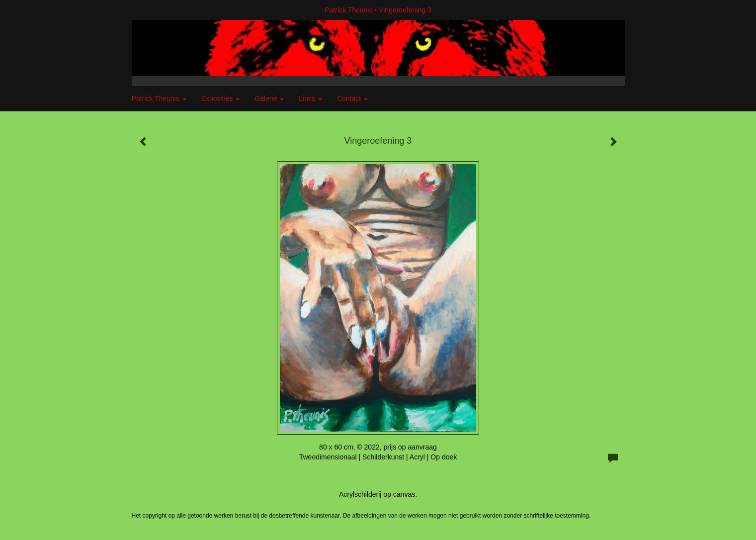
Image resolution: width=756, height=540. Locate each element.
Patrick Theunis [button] (159, 98)
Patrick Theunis (348, 10)
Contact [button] (352, 98)
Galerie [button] (269, 98)
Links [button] (310, 98)
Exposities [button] (221, 98)
